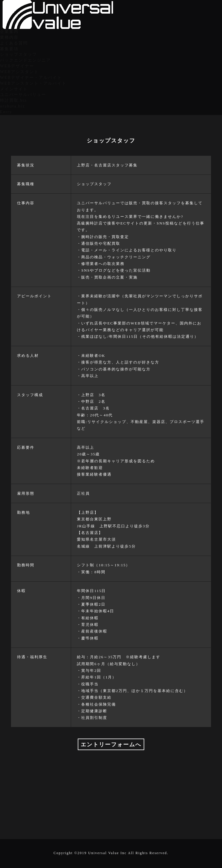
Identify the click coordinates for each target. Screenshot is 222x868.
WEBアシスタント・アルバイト (33, 83)
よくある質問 (14, 43)
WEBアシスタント (19, 72)
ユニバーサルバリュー (23, 94)
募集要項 (9, 49)
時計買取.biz (13, 100)
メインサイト (14, 89)
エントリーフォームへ (111, 744)
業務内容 (9, 37)
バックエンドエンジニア (25, 60)
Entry (6, 112)
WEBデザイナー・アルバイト (31, 77)
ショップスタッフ (18, 54)
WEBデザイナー (17, 66)
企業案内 (9, 31)
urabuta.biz (12, 106)
